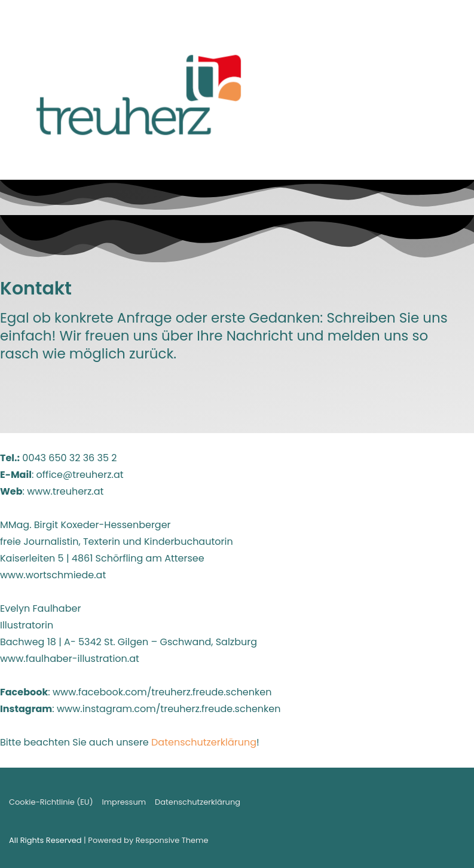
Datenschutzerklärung (204, 742)
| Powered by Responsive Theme (146, 840)
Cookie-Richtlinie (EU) (51, 802)
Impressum (124, 802)
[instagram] (455, 804)
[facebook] (431, 804)
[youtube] (443, 804)
